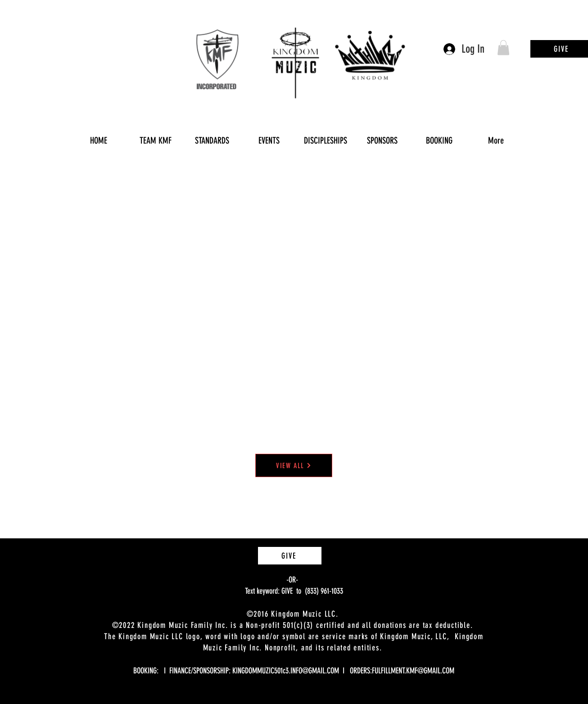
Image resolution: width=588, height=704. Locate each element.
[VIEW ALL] (294, 465)
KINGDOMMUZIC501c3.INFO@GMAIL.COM (286, 671)
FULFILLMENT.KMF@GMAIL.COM (413, 671)
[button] (503, 47)
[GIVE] (290, 556)
